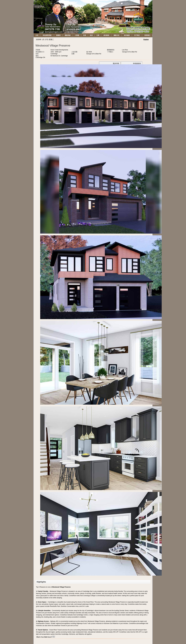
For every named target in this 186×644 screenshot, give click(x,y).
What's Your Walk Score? (46, 637)
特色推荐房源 (47, 35)
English (146, 39)
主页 (37, 35)
